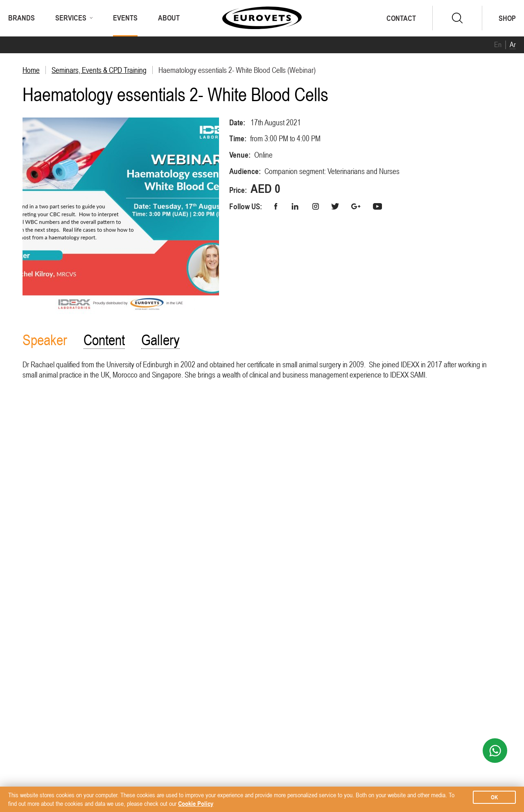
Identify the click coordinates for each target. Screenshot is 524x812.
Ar (513, 45)
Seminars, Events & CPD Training (99, 70)
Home (31, 70)
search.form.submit (457, 18)
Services (71, 18)
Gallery (160, 340)
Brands (21, 18)
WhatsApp (495, 751)
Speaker (45, 340)
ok (494, 797)
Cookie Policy (196, 803)
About (169, 18)
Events (125, 18)
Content (104, 340)
